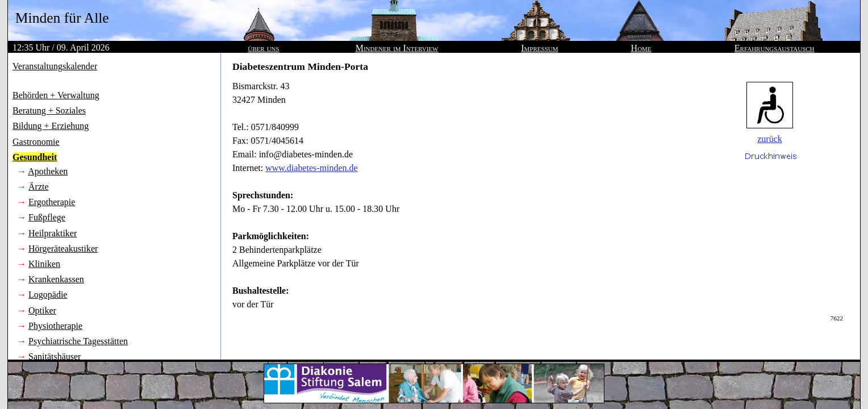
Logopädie (48, 295)
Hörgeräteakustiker (63, 249)
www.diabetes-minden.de (311, 168)
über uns (263, 48)
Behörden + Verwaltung (56, 95)
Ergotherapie (52, 202)
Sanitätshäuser (55, 356)
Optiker (42, 310)
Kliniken (44, 264)
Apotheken (48, 171)
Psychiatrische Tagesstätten (78, 341)
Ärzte (39, 187)
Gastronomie (36, 142)
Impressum (539, 48)
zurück (770, 139)
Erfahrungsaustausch (775, 48)
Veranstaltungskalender (55, 66)
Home (641, 48)
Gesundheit (35, 157)
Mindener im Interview (397, 48)
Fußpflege (47, 217)
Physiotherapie (55, 326)
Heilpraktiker (53, 233)
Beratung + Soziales (49, 110)
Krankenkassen (56, 279)
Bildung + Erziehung (51, 126)
